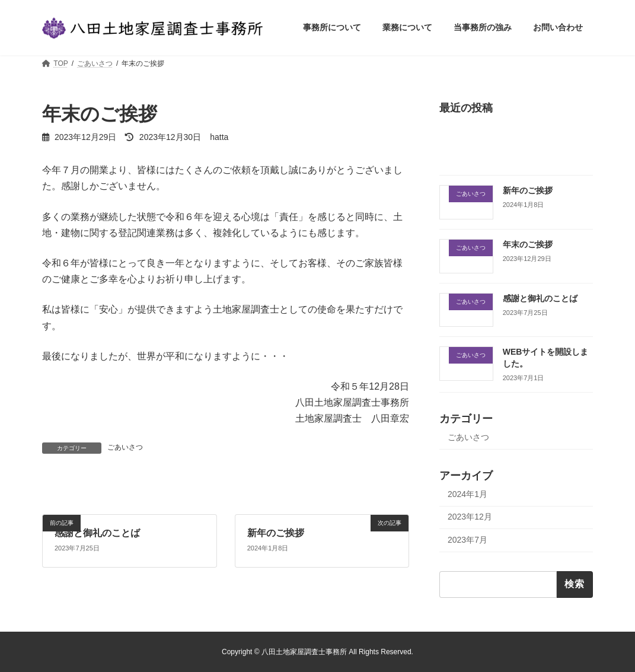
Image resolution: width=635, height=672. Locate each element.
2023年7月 (468, 540)
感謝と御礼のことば (97, 533)
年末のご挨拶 (528, 244)
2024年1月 (468, 494)
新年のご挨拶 (275, 533)
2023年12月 (470, 517)
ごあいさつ (125, 447)
